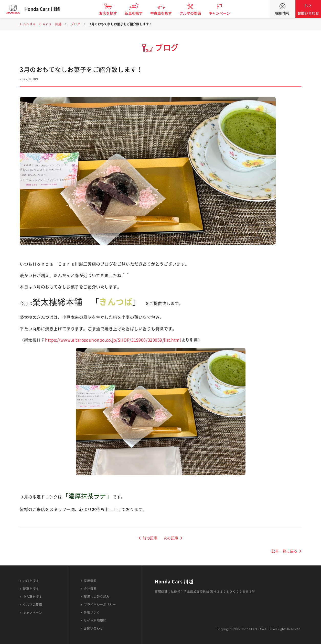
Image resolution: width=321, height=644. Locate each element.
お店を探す (111, 13)
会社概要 (90, 589)
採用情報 (282, 13)
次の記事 (171, 538)
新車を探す (136, 13)
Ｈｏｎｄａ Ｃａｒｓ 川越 (41, 24)
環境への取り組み (97, 597)
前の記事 (150, 538)
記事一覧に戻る (284, 551)
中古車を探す (164, 13)
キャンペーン (222, 13)
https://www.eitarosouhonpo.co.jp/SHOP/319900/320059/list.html (113, 340)
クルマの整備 (193, 13)
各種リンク (92, 613)
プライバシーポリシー (100, 605)
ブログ (76, 24)
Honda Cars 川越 (45, 9)
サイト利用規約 (95, 620)
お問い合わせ (308, 13)
